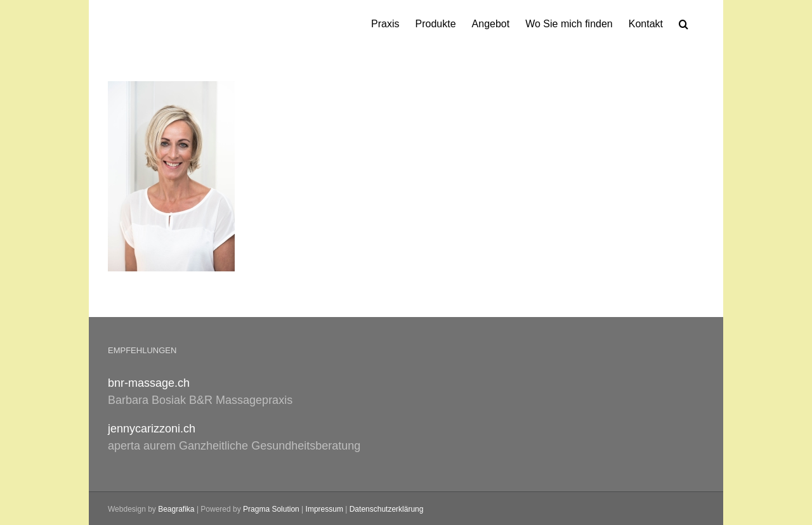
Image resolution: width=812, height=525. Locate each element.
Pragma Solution (271, 509)
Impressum (324, 509)
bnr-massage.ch (149, 383)
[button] (684, 23)
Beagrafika (176, 509)
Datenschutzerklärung (387, 509)
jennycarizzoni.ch (152, 429)
